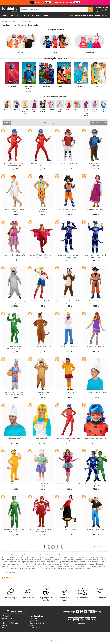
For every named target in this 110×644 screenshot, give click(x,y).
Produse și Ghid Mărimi (36, 623)
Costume (13, 15)
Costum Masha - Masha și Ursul (96, 209)
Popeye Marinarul (42, 110)
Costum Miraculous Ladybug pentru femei (69, 439)
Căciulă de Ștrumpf (14, 438)
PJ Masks (47, 86)
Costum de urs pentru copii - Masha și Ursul (69, 302)
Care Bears (51, 110)
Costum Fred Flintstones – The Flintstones (42, 210)
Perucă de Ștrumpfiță (42, 438)
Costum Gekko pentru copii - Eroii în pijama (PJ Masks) (14, 531)
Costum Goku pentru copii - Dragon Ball (69, 210)
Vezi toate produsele (101, 547)
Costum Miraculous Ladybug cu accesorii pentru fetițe (14, 165)
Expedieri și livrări (34, 621)
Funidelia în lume (7, 619)
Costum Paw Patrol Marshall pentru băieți (69, 165)
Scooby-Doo (8, 110)
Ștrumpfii (81, 86)
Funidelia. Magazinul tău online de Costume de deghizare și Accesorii (9, 10)
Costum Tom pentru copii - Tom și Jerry (14, 302)
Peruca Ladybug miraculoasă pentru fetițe (96, 439)
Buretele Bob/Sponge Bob (25, 111)
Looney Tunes (60, 110)
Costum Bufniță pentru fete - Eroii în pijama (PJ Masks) (42, 256)
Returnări (32, 625)
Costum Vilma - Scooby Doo (69, 392)
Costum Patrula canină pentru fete (14, 255)
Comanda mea (33, 619)
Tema (4, 15)
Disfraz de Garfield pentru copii (14, 484)
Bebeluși (90, 53)
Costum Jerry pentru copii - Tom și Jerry (42, 393)
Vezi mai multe (9, 578)
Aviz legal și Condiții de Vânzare (11, 621)
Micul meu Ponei (95, 110)
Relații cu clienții (14, 611)
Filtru (6, 123)
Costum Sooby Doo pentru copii (42, 347)
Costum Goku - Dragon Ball (96, 301)
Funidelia (5, 21)
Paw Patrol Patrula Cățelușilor (29, 89)
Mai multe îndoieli (34, 628)
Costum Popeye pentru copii (96, 530)
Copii (55, 53)
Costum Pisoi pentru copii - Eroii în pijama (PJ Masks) (96, 256)
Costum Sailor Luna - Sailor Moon (41, 301)
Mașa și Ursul (34, 110)
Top (70, 15)
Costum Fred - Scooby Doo (69, 347)
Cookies (4, 625)
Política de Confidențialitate (10, 623)
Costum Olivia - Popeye (69, 530)
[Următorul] (66, 547)
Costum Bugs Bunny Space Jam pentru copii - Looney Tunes (14, 393)
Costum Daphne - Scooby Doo (96, 347)
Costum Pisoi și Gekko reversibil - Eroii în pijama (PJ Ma (96, 485)
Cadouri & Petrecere (39, 15)
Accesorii (24, 15)
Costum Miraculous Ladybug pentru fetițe (42, 165)
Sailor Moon (16, 110)
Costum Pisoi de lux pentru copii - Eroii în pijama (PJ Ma (69, 256)
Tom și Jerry (77, 110)
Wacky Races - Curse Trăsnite (86, 112)
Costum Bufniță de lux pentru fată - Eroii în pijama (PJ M (42, 531)
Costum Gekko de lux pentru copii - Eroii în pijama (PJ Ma (14, 348)
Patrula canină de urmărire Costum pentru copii (96, 165)
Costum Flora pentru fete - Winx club (69, 484)
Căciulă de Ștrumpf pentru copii (96, 392)
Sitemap (4, 628)
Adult (21, 53)
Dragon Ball (64, 86)
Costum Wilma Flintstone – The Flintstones (14, 210)
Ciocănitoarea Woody (104, 110)
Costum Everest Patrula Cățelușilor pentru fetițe (41, 485)
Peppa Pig (69, 110)
